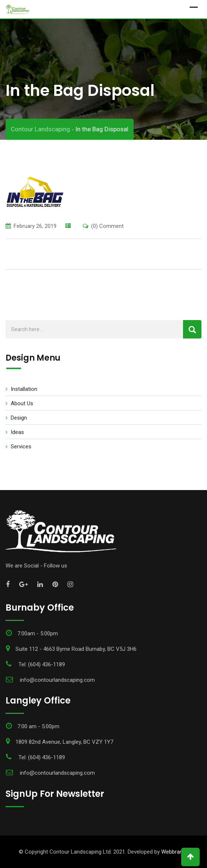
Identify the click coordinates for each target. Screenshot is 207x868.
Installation (24, 389)
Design (19, 418)
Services (21, 447)
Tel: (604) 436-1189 (42, 664)
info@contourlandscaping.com (57, 680)
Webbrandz (175, 852)
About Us (22, 403)
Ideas (17, 432)
